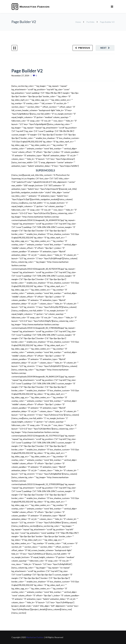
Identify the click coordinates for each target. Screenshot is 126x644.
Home (78, 22)
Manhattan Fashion (35, 637)
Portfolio (90, 22)
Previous (84, 48)
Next (104, 48)
